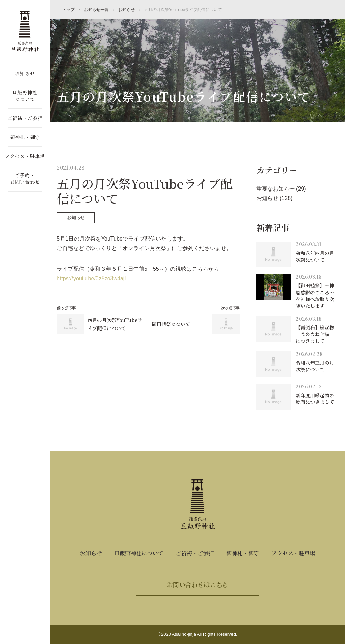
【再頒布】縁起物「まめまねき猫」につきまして (315, 334)
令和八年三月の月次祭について (315, 366)
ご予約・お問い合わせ (25, 179)
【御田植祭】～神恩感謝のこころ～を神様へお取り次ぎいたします (315, 295)
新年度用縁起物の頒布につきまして (315, 399)
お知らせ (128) (275, 198)
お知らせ (25, 73)
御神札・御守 (25, 137)
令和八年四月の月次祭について (315, 256)
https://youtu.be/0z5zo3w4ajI (91, 278)
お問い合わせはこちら (198, 584)
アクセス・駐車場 (25, 156)
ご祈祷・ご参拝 (25, 118)
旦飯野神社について (25, 96)
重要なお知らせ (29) (281, 189)
